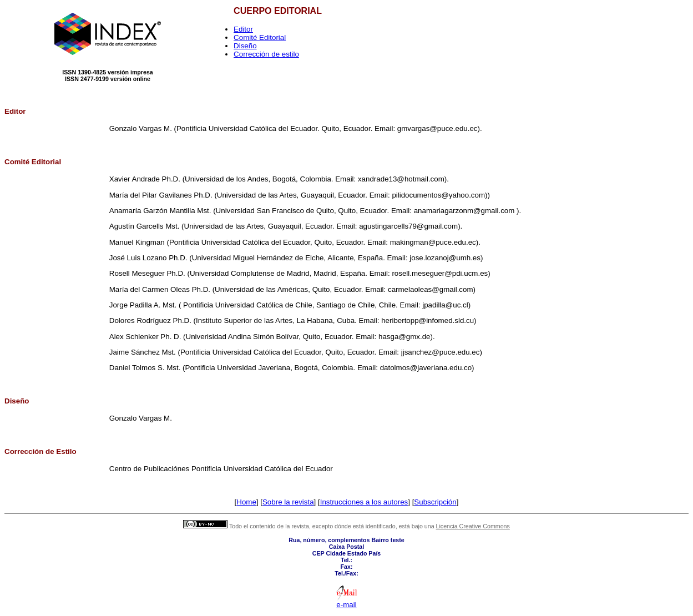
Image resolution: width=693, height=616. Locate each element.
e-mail (346, 605)
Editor (243, 29)
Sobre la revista (288, 502)
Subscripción (435, 502)
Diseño (245, 46)
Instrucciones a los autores (364, 502)
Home (246, 502)
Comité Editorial (260, 37)
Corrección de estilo (266, 54)
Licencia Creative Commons (473, 526)
